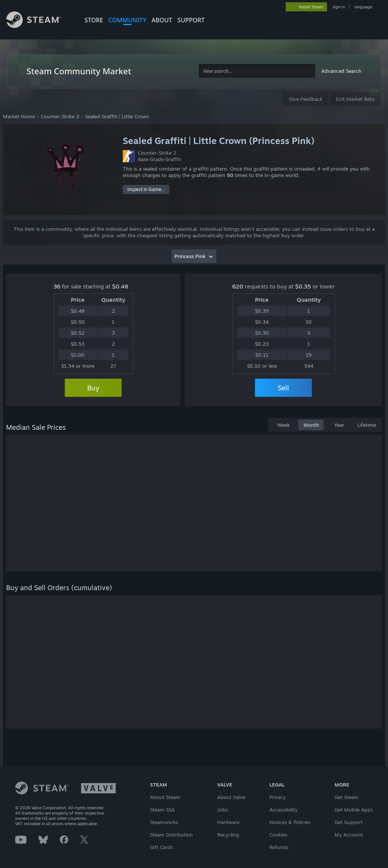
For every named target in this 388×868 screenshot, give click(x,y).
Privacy (278, 797)
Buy (93, 388)
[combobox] (257, 71)
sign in (339, 7)
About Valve (231, 797)
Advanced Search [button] (341, 71)
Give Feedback (306, 99)
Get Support (349, 822)
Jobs (222, 810)
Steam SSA (162, 810)
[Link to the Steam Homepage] (39, 21)
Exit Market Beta (355, 99)
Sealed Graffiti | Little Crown (117, 116)
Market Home (19, 116)
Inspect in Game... (146, 189)
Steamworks (164, 822)
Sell (283, 388)
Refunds (279, 847)
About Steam (165, 797)
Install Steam (311, 7)
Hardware (228, 822)
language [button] (363, 7)
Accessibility (283, 810)
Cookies (278, 835)
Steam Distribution (171, 835)
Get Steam (347, 797)
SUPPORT (191, 20)
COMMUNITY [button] (127, 20)
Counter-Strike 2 (60, 116)
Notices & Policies (290, 822)
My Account (349, 835)
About (162, 20)
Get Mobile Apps (354, 810)
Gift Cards (161, 847)
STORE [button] (94, 20)
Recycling (228, 835)
